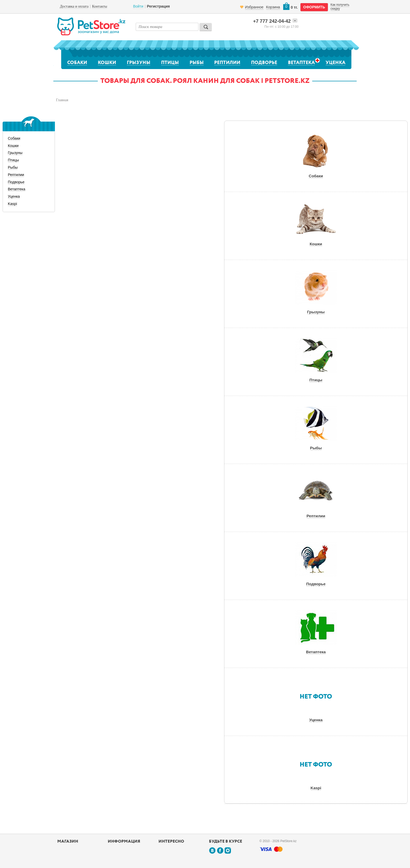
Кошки (107, 63)
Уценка (335, 63)
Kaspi (12, 204)
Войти (138, 6)
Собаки (77, 63)
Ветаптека (301, 63)
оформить (314, 7)
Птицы (170, 63)
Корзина (273, 7)
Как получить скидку (340, 7)
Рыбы (197, 63)
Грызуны (139, 63)
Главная (62, 100)
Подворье (264, 63)
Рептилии (227, 63)
